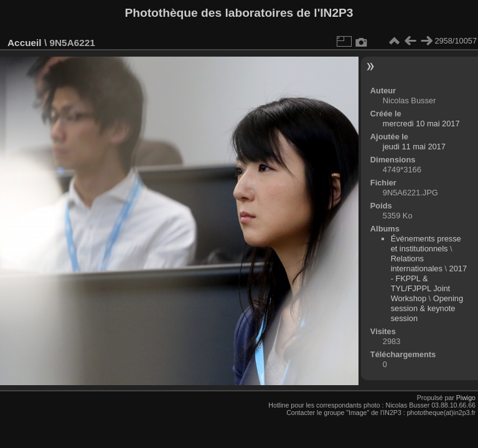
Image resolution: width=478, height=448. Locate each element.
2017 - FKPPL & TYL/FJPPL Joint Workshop (429, 283)
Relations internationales (417, 264)
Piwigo (466, 398)
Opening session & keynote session (427, 308)
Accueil (25, 43)
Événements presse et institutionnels (426, 244)
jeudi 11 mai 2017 (414, 147)
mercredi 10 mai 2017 (421, 124)
